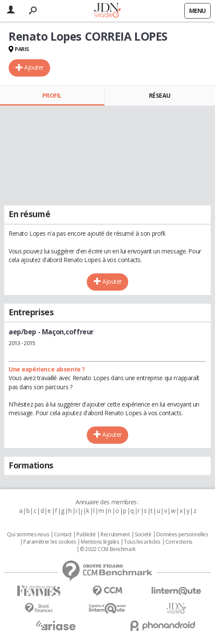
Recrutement (115, 535)
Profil (52, 95)
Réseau (160, 95)
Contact (63, 535)
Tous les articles (142, 542)
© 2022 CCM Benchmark (108, 549)
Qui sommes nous (28, 535)
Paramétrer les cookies (50, 542)
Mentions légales (100, 542)
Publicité (86, 535)
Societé (143, 535)
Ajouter (34, 67)
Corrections (179, 542)
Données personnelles (182, 535)
